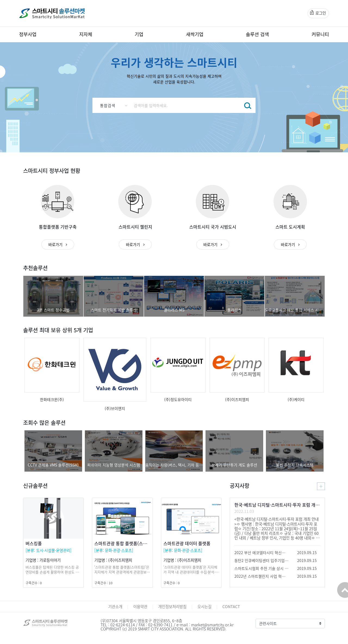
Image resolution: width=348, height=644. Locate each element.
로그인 (318, 13)
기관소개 (115, 607)
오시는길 (204, 607)
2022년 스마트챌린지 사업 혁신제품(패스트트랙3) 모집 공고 (262, 576)
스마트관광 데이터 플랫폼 (187, 543)
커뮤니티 (320, 34)
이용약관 (140, 607)
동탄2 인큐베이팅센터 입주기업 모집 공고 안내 (262, 560)
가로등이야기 (50, 560)
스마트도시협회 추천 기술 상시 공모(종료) (262, 568)
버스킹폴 (34, 543)
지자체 (86, 34)
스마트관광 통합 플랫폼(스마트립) (126, 543)
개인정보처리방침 (172, 607)
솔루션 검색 (257, 34)
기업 (139, 34)
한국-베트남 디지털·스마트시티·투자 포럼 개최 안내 (277, 505)
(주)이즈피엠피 (120, 560)
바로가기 (58, 244)
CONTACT (231, 607)
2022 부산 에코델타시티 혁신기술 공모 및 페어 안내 (262, 553)
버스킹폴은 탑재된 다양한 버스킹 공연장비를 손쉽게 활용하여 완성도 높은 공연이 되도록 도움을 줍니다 (52, 572)
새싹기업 (195, 34)
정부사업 (28, 34)
